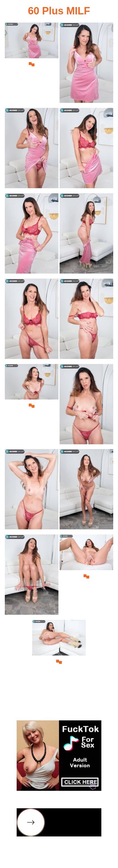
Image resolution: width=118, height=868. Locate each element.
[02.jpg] (86, 64)
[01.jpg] (32, 64)
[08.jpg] (86, 320)
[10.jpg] (86, 406)
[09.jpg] (32, 406)
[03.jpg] (32, 150)
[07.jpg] (32, 320)
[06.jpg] (86, 235)
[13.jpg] (32, 576)
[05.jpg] (32, 235)
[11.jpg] (32, 491)
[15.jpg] (59, 662)
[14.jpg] (86, 576)
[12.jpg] (86, 491)
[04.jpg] (86, 150)
